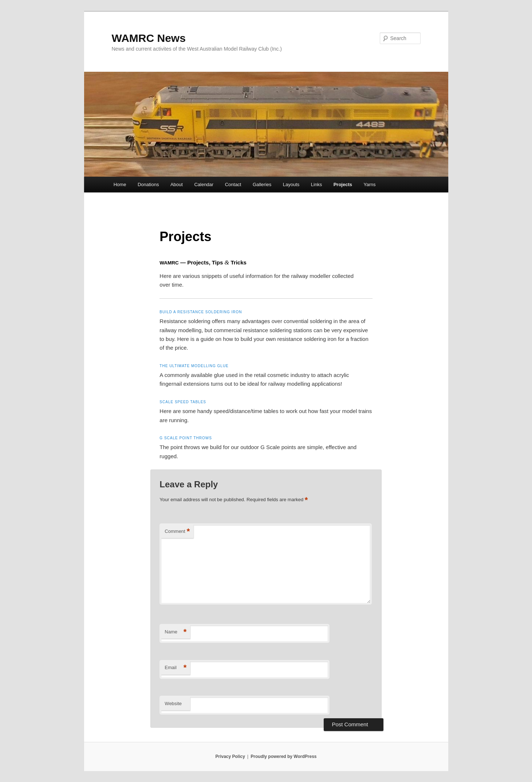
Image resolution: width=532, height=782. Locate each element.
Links (316, 184)
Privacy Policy (230, 757)
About (177, 184)
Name (176, 632)
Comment (177, 532)
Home (120, 184)
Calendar (204, 184)
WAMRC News (149, 38)
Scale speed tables (183, 402)
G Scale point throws (186, 438)
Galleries (262, 184)
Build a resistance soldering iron (201, 312)
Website (173, 704)
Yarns (370, 184)
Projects (343, 184)
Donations (148, 184)
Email (176, 668)
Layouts (291, 184)
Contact (233, 184)
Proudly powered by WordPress (283, 757)
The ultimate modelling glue (194, 366)
